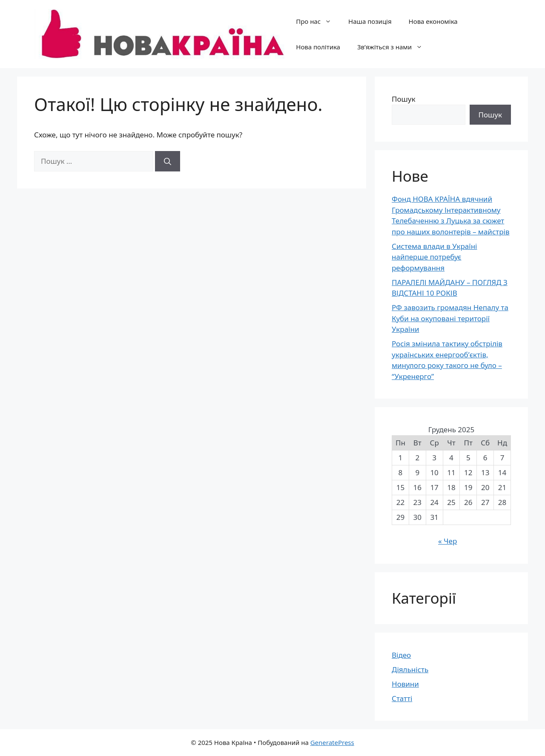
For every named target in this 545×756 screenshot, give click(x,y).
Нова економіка (433, 21)
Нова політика (318, 47)
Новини (405, 684)
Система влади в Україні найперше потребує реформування (435, 257)
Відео (401, 655)
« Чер (447, 541)
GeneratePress (332, 742)
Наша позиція (370, 21)
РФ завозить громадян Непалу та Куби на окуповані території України (450, 318)
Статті (402, 698)
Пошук (403, 99)
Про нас (318, 21)
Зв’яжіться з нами (394, 47)
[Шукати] (168, 161)
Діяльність (410, 669)
